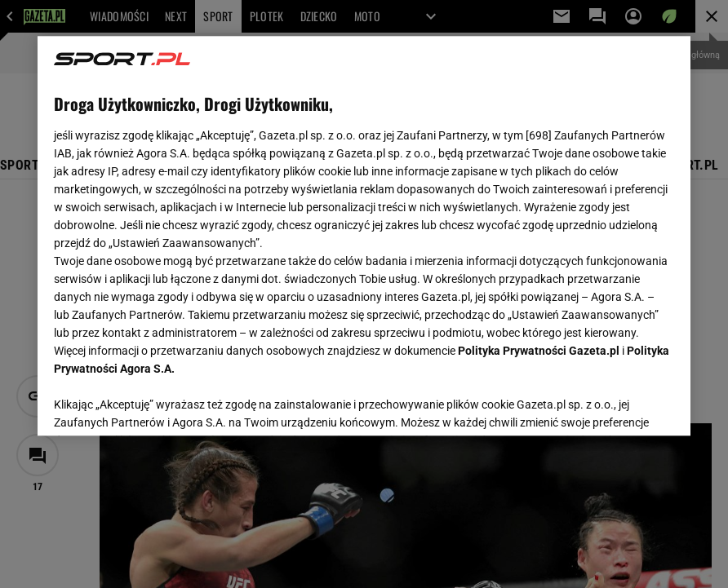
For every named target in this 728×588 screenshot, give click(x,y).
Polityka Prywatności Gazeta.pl (539, 351)
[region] (364, 236)
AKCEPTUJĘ (619, 404)
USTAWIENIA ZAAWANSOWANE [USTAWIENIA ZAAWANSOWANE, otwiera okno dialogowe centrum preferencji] (160, 403)
